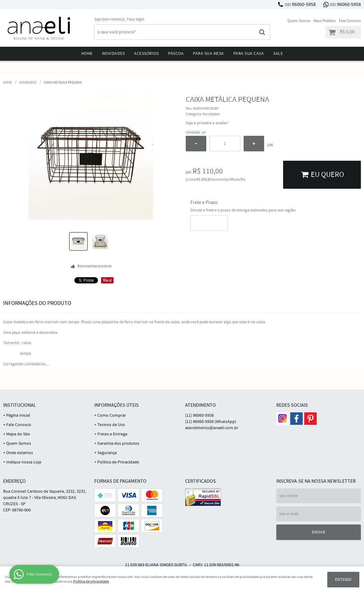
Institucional (20, 405)
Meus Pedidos (324, 21)
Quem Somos (299, 21)
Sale (278, 54)
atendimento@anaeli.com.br (212, 428)
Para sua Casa (249, 54)
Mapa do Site (18, 434)
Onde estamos (20, 453)
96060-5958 (300, 5)
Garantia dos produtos (118, 444)
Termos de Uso (111, 425)
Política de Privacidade (118, 462)
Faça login (136, 19)
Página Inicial (18, 415)
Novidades (114, 54)
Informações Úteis (117, 405)
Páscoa (176, 54)
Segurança (107, 453)
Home (87, 54)
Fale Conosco (350, 21)
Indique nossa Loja (24, 462)
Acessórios (146, 54)
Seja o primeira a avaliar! (207, 123)
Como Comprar (112, 415)
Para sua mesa (208, 54)
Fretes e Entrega (112, 434)
